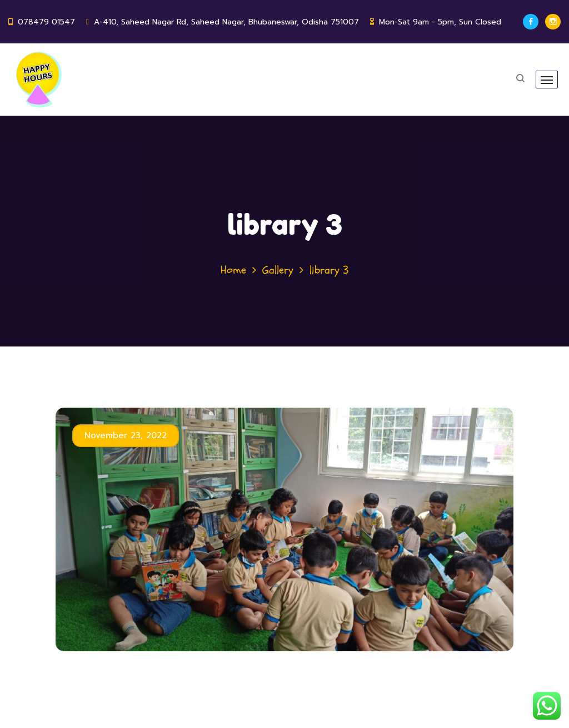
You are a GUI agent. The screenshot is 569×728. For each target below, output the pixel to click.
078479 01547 (46, 22)
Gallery (278, 270)
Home (233, 270)
